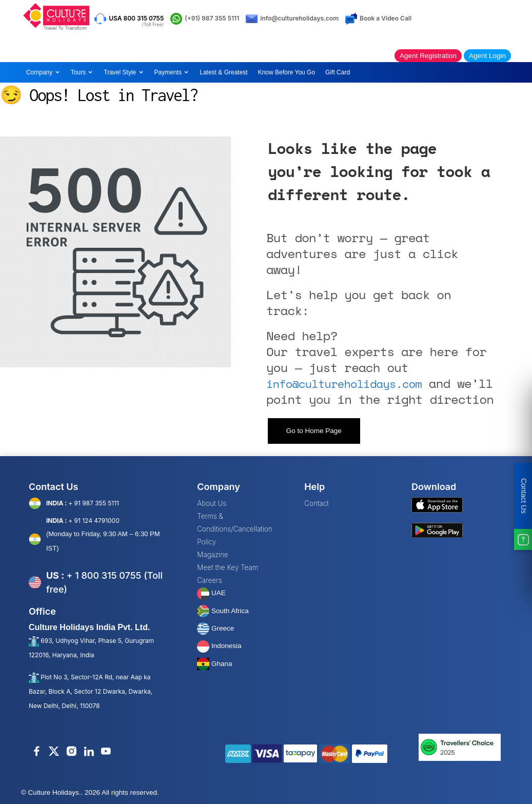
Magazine (213, 555)
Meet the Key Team (228, 567)
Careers (209, 580)
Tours (82, 72)
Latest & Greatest (223, 72)
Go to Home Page (314, 431)
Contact (317, 503)
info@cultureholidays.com (344, 384)
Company (43, 72)
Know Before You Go (287, 72)
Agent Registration (428, 56)
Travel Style (124, 72)
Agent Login (487, 56)
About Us (212, 503)
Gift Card (338, 72)
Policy (206, 542)
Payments (172, 72)
